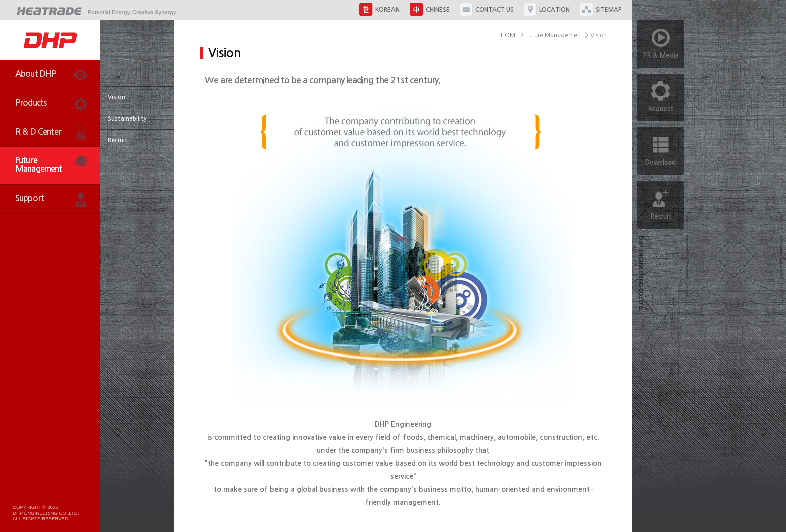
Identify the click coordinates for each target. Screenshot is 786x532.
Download (660, 147)
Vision (117, 97)
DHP (50, 40)
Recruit (118, 140)
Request (660, 93)
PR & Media (661, 39)
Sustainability (127, 119)
